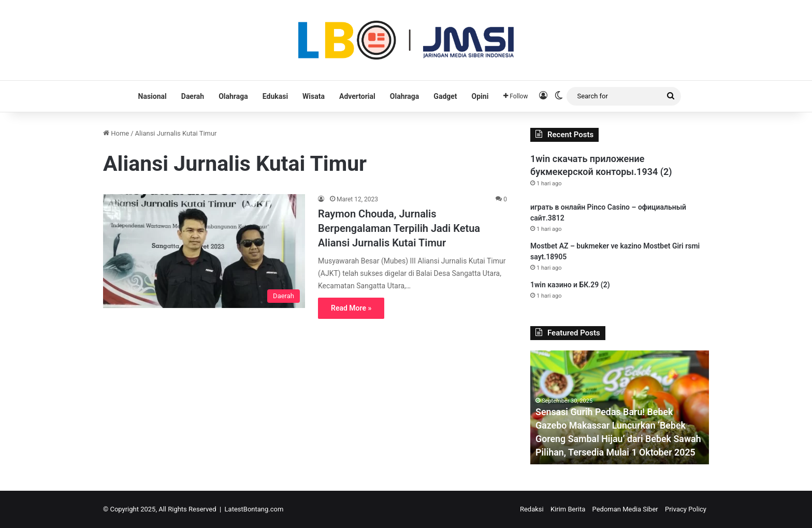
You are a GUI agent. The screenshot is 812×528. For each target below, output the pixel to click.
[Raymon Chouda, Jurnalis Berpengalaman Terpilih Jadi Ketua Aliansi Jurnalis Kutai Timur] (204, 251)
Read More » (351, 308)
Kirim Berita (568, 509)
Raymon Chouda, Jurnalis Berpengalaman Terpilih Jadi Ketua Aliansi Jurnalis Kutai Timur (399, 228)
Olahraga (233, 96)
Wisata (314, 96)
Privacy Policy (686, 509)
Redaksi (532, 509)
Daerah (193, 96)
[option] (620, 407)
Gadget (445, 96)
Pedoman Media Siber (625, 509)
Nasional (153, 96)
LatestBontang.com (254, 509)
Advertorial (357, 96)
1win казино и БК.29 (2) (570, 285)
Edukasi (275, 96)
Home (116, 133)
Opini (480, 96)
